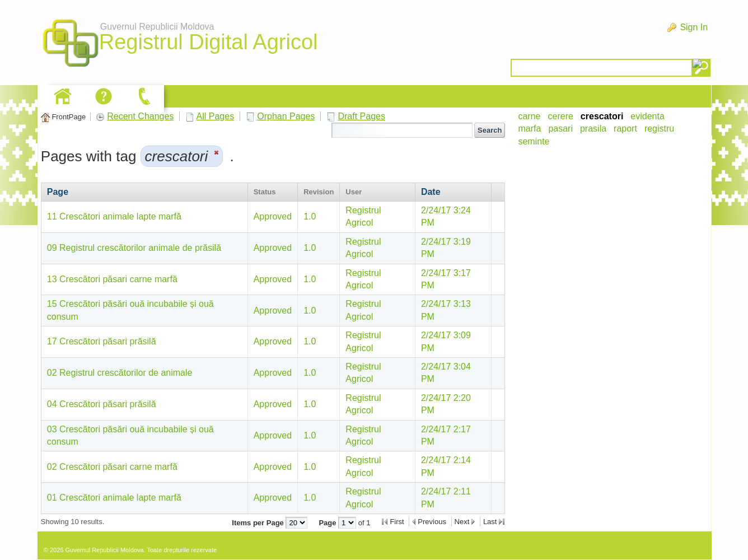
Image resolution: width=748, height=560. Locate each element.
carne (529, 116)
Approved (273, 216)
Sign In (694, 27)
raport (625, 129)
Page (58, 192)
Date (431, 192)
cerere (561, 116)
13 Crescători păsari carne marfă (112, 279)
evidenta (648, 116)
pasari (560, 129)
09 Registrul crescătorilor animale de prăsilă (134, 248)
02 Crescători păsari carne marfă (112, 467)
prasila (593, 129)
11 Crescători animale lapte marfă (114, 216)
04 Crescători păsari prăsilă (102, 404)
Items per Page (259, 523)
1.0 (310, 216)
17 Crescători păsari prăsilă (102, 341)
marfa (529, 129)
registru (659, 129)
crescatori (602, 116)
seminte (534, 141)
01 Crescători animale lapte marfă (114, 498)
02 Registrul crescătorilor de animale (120, 373)
